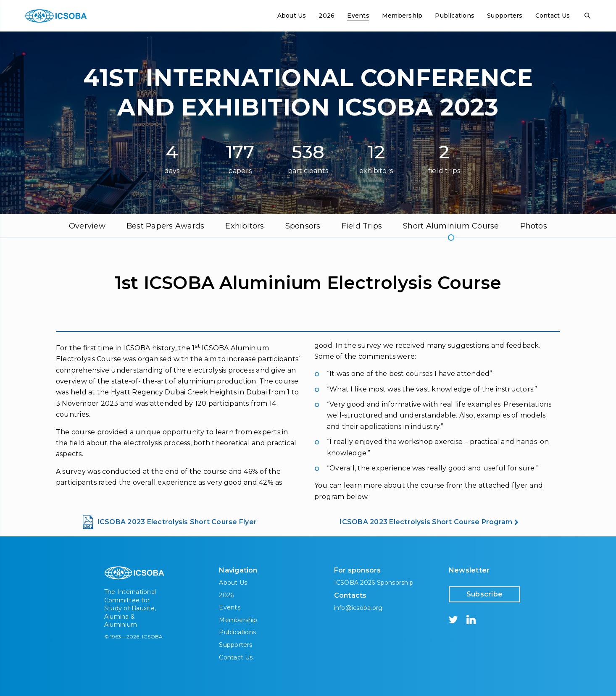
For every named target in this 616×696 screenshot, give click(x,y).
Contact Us (553, 16)
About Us (292, 16)
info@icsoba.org (358, 608)
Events (358, 16)
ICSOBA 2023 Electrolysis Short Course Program (426, 522)
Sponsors (303, 226)
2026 (326, 16)
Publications (455, 16)
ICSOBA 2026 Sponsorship (374, 583)
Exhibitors (245, 226)
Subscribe (484, 594)
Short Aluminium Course (451, 226)
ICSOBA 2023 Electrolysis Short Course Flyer (177, 522)
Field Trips (362, 226)
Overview (87, 226)
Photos (534, 226)
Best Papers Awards (165, 226)
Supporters (505, 16)
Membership (402, 16)
